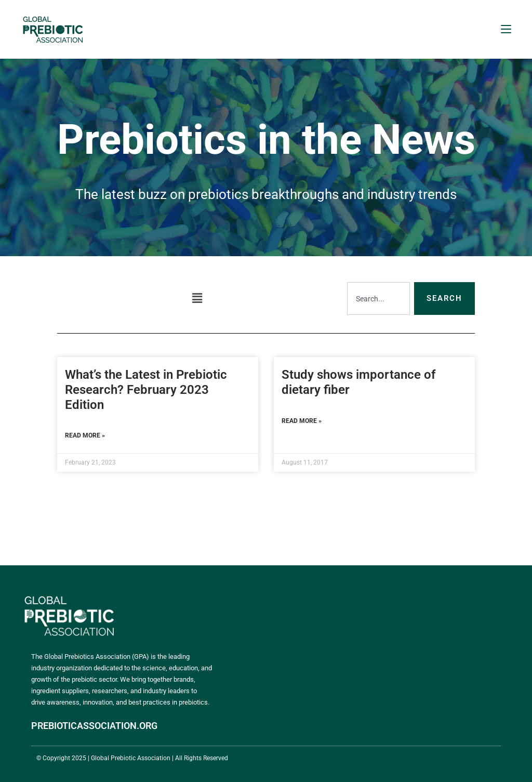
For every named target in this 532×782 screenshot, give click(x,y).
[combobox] (378, 299)
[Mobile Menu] (506, 29)
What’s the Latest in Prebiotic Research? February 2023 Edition (146, 390)
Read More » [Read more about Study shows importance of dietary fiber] (302, 421)
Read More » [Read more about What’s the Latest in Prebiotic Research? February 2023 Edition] (85, 435)
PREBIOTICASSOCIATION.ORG (94, 726)
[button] (197, 298)
